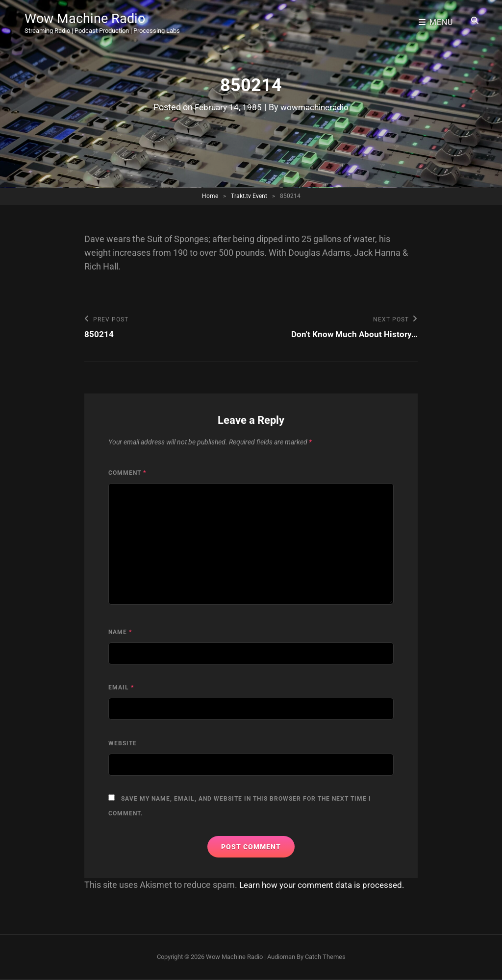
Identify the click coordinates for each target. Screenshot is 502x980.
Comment (127, 473)
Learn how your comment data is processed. (326, 885)
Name (120, 633)
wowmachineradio (316, 107)
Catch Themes (325, 957)
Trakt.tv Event (249, 196)
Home (210, 196)
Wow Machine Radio (87, 17)
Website (123, 744)
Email (121, 688)
